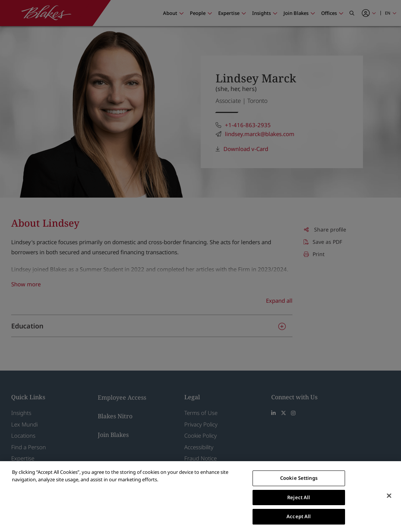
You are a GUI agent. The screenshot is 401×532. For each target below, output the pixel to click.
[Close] (389, 496)
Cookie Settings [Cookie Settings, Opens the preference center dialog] (299, 478)
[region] (200, 497)
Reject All (299, 497)
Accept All (299, 516)
